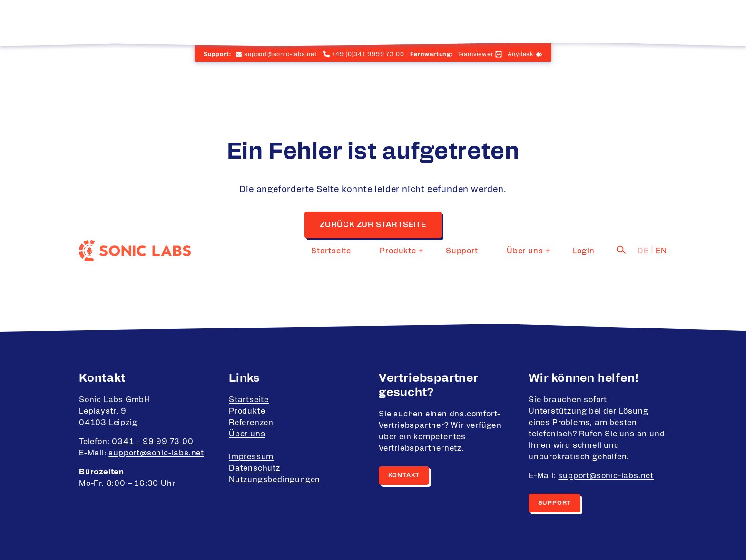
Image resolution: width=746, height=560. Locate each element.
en (661, 21)
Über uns (538, 21)
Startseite (378, 21)
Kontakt (404, 476)
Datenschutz (255, 468)
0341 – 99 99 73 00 (152, 442)
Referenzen (251, 423)
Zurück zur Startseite (373, 225)
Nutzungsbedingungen (275, 480)
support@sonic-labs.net (156, 453)
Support (489, 21)
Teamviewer (475, 54)
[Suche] (621, 20)
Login (590, 21)
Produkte (432, 21)
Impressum (251, 457)
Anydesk (521, 54)
